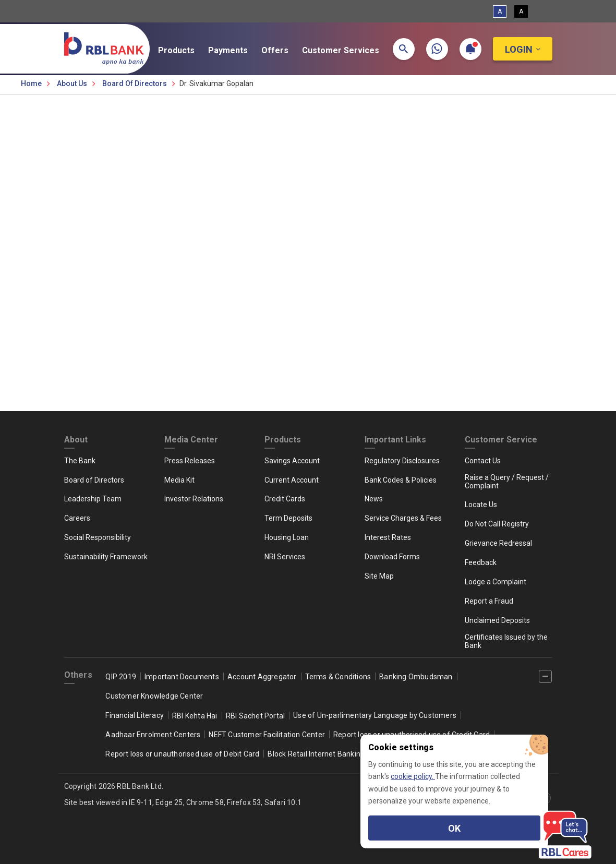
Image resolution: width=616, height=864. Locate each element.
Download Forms (392, 557)
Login (519, 49)
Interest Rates (388, 537)
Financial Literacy (135, 715)
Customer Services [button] (347, 51)
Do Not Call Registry (497, 524)
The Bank (80, 461)
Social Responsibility (98, 537)
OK (454, 828)
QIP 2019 (121, 677)
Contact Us (483, 461)
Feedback (481, 562)
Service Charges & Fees (403, 518)
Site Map (379, 576)
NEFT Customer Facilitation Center (267, 735)
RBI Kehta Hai (195, 716)
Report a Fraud (489, 601)
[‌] (545, 676)
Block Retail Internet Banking (316, 754)
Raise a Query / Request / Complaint (507, 482)
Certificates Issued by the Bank (506, 641)
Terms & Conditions (338, 677)
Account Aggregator (262, 677)
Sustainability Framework (106, 557)
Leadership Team (93, 499)
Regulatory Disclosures (402, 461)
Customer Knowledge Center (154, 696)
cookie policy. (413, 776)
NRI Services (285, 557)
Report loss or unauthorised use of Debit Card (182, 754)
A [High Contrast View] (521, 11)
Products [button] (183, 51)
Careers (77, 518)
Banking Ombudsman (416, 677)
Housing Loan (287, 537)
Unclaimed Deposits (497, 620)
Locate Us (481, 505)
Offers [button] (282, 51)
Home (31, 83)
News (374, 499)
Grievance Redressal (498, 543)
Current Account (292, 480)
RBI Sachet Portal (255, 716)
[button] (404, 49)
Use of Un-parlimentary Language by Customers (375, 715)
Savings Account (292, 461)
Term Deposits (288, 518)
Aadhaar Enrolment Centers (153, 735)
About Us (72, 83)
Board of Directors (135, 83)
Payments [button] (235, 51)
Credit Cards (285, 499)
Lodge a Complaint (496, 582)
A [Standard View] (500, 11)
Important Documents (182, 677)
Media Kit (179, 480)
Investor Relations (194, 499)
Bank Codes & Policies (401, 480)
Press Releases (190, 461)
